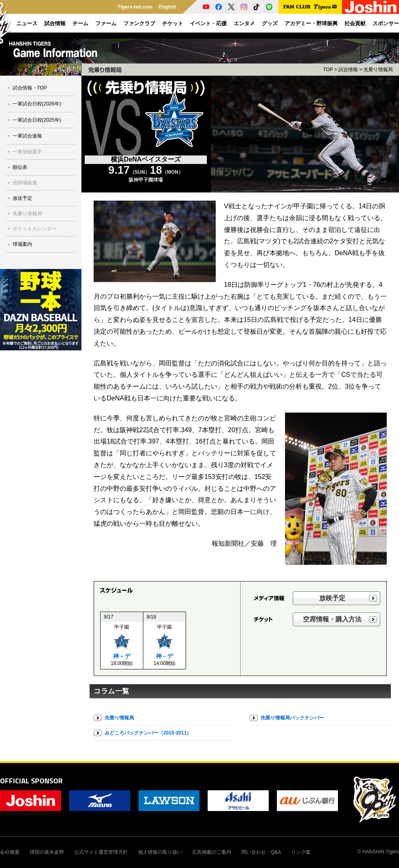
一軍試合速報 (27, 136)
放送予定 (22, 198)
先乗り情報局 (27, 214)
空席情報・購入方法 (332, 619)
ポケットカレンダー (35, 229)
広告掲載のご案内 (212, 852)
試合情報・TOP (30, 88)
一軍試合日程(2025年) (37, 120)
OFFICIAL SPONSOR (31, 781)
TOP (328, 70)
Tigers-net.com (135, 7)
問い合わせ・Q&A (261, 852)
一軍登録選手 (27, 152)
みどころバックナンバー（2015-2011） (148, 733)
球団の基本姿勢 (47, 852)
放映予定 (332, 598)
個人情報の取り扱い (160, 852)
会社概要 (10, 852)
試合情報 (348, 70)
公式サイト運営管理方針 (101, 852)
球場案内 (22, 244)
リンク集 (301, 852)
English (168, 7)
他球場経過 (25, 183)
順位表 (20, 167)
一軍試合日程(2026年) (37, 104)
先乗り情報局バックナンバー (292, 718)
